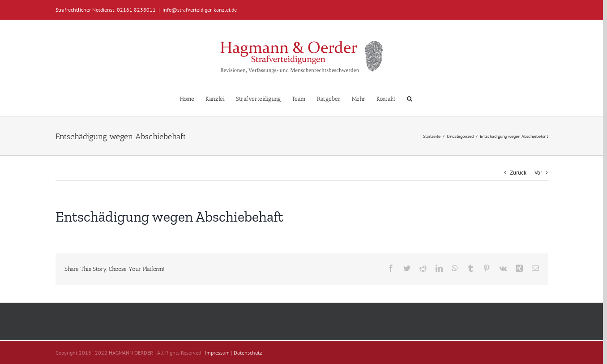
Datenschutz (248, 353)
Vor (538, 173)
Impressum (217, 353)
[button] (410, 98)
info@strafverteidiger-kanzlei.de (200, 10)
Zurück (518, 173)
